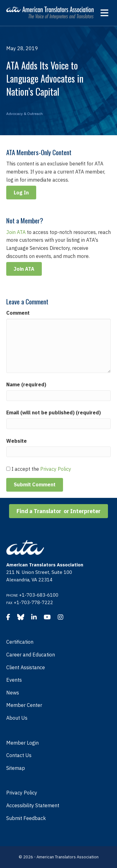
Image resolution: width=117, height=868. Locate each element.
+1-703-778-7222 (33, 602)
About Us (17, 718)
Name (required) (26, 384)
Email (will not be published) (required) (54, 413)
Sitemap (16, 768)
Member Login (22, 743)
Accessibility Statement (33, 805)
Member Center (24, 705)
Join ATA (16, 232)
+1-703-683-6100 (39, 595)
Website (17, 441)
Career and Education (31, 655)
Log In (21, 193)
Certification (20, 642)
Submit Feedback (26, 818)
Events (14, 680)
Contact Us (19, 755)
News (13, 693)
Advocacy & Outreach (24, 114)
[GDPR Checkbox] (8, 469)
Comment (18, 313)
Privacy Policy (56, 469)
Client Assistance (26, 667)
